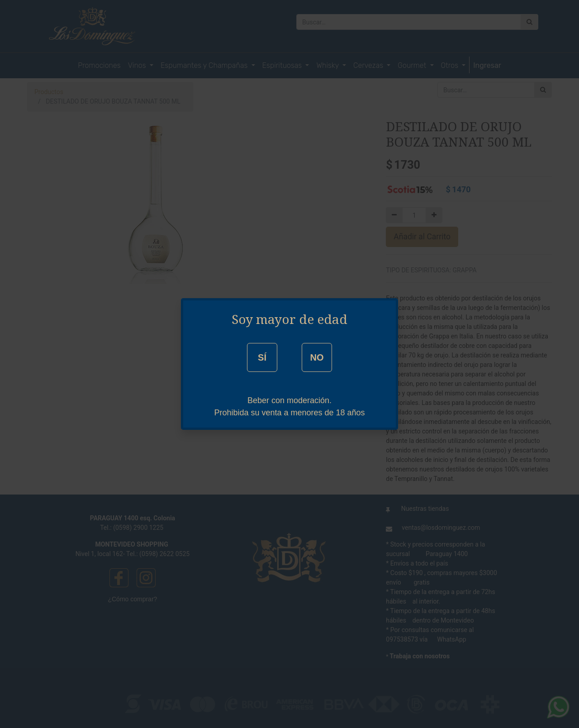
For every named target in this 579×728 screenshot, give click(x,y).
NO (317, 357)
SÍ (262, 357)
